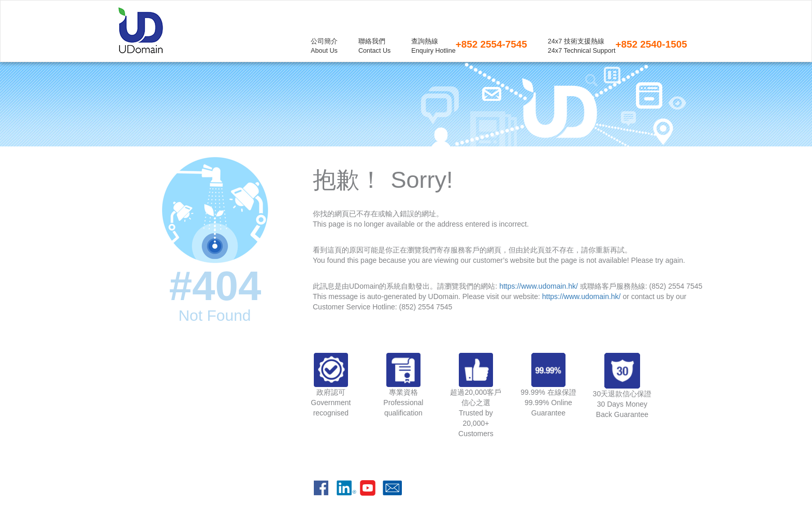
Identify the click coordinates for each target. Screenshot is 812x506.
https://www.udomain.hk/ (539, 286)
